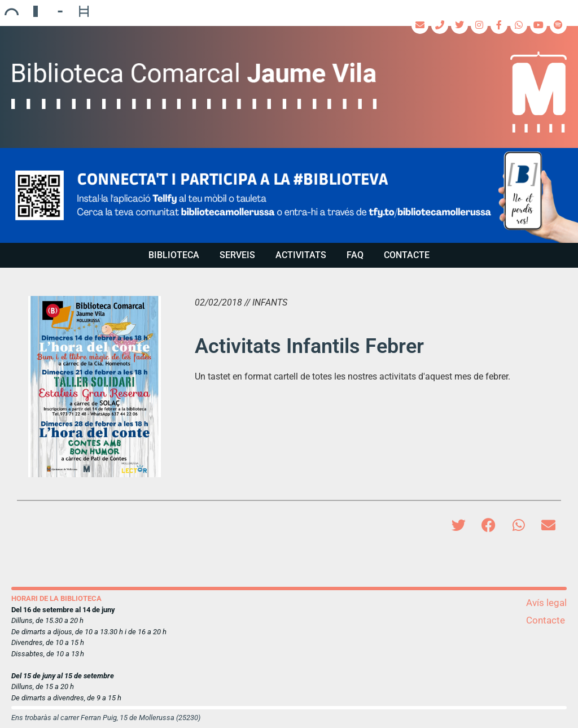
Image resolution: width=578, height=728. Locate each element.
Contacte (407, 255)
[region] (289, 195)
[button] (289, 195)
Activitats (301, 255)
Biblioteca (174, 255)
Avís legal (546, 603)
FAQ (355, 255)
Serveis (237, 255)
